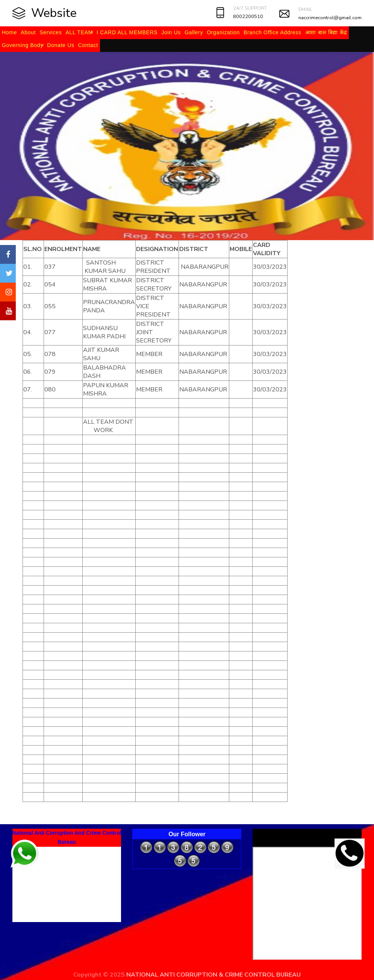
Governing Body (23, 45)
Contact (88, 45)
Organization (223, 32)
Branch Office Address (273, 32)
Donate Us (61, 45)
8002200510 (248, 17)
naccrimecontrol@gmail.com (330, 18)
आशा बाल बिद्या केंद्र (326, 32)
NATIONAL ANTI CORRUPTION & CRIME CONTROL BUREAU (213, 975)
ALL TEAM (79, 32)
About (28, 32)
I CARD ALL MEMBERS (127, 32)
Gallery (194, 32)
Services (51, 32)
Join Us (171, 32)
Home (9, 32)
